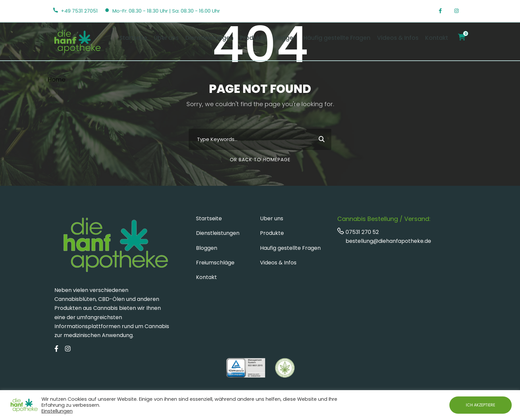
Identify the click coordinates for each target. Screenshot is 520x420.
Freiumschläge (215, 263)
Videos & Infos (398, 38)
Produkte (253, 38)
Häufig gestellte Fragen (337, 38)
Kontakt (437, 38)
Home (57, 79)
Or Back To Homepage (260, 160)
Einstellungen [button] (57, 411)
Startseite (133, 38)
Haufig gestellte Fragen (290, 248)
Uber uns (272, 218)
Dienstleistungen (209, 38)
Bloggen (285, 38)
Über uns (166, 38)
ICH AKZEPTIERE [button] (481, 405)
